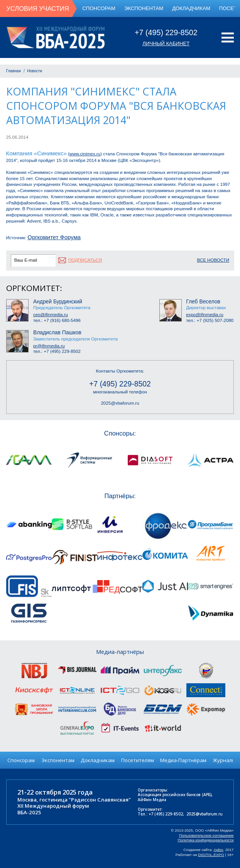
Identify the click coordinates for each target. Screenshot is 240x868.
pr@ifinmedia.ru (49, 346)
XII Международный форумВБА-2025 (53, 809)
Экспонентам (144, 8)
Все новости (213, 260)
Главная (14, 71)
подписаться (85, 260)
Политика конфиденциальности (206, 840)
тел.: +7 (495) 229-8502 (57, 351)
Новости (35, 71)
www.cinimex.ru (85, 154)
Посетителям (138, 760)
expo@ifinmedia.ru (205, 315)
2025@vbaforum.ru (120, 403)
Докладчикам (191, 8)
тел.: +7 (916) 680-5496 (57, 320)
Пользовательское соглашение (206, 835)
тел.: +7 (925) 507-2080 (210, 320)
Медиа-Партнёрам (183, 760)
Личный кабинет (166, 43)
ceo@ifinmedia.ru (51, 315)
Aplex (219, 850)
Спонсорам (99, 8)
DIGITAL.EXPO (211, 855)
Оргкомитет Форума (54, 237)
